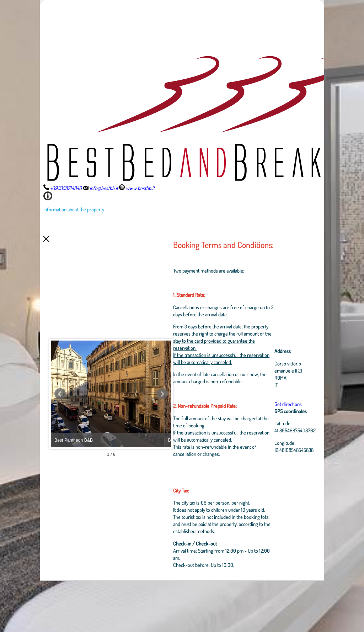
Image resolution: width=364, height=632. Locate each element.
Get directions (290, 429)
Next (184, 420)
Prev (60, 420)
